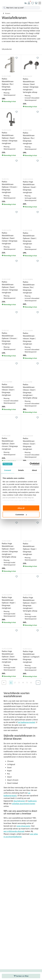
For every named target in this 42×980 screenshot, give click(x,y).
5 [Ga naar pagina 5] (27, 683)
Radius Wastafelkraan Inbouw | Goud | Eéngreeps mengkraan (29, 444)
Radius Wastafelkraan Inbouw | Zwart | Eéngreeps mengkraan (8, 390)
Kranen (8, 13)
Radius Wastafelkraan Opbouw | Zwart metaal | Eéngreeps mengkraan (10, 138)
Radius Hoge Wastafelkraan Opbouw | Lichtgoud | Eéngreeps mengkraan (31, 657)
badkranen (32, 801)
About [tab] (34, 470)
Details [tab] (21, 470)
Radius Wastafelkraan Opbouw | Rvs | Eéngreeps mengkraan (8, 84)
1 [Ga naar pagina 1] (11, 683)
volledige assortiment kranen (23, 804)
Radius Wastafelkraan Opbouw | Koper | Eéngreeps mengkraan (30, 549)
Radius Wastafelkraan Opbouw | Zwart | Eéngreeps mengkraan (30, 238)
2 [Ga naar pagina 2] (15, 683)
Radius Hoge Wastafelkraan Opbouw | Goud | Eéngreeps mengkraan (29, 187)
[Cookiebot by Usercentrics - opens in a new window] (30, 464)
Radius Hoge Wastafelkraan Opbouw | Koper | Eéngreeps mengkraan (9, 603)
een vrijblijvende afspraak (14, 831)
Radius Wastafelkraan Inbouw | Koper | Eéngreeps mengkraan (29, 338)
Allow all (21, 508)
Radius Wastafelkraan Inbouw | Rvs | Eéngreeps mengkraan (29, 287)
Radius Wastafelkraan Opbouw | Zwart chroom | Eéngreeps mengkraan (10, 287)
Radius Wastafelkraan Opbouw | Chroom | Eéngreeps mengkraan (9, 187)
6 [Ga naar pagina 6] (31, 683)
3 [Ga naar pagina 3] (19, 683)
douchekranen (19, 801)
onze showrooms (23, 826)
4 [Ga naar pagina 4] (23, 683)
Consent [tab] (8, 470)
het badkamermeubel (26, 722)
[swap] (17, 58)
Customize (21, 515)
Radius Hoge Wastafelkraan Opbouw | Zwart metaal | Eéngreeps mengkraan (10, 657)
